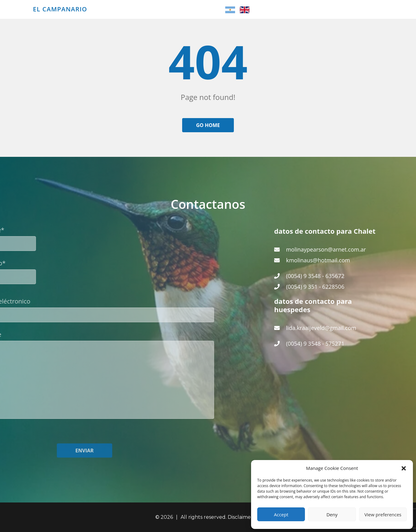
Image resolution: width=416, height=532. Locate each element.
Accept (281, 514)
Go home (208, 125)
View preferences (383, 514)
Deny (332, 514)
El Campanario (60, 9)
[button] (404, 468)
